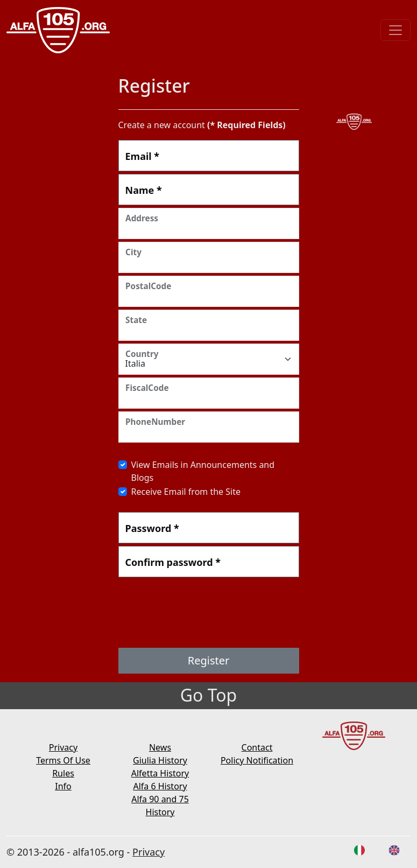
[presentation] (200, 614)
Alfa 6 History (160, 786)
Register (209, 660)
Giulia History (160, 760)
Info (63, 786)
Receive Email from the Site (186, 492)
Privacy (63, 747)
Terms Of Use (63, 760)
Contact (257, 747)
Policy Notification (257, 760)
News (160, 747)
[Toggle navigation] (395, 30)
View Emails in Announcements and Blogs (203, 471)
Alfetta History (160, 773)
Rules (63, 773)
